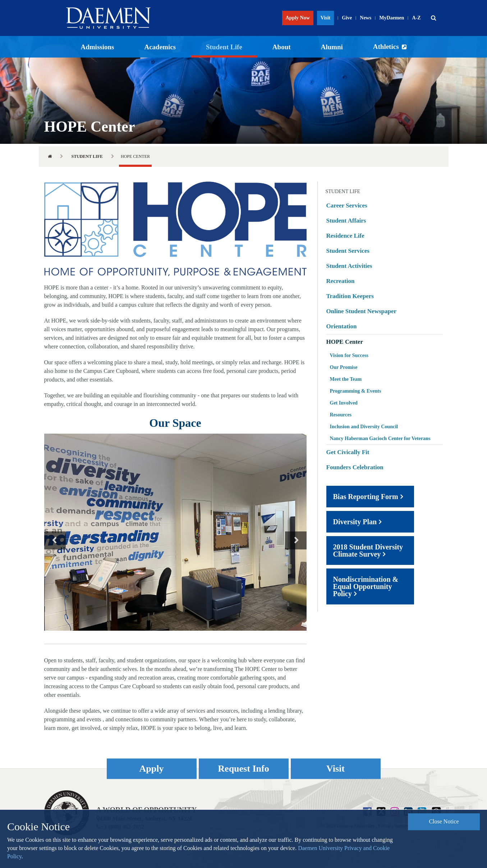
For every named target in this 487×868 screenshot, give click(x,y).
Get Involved (344, 403)
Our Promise (344, 367)
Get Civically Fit (348, 452)
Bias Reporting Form (366, 497)
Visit (325, 18)
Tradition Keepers (350, 296)
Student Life (224, 47)
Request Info (243, 769)
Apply (152, 769)
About (282, 47)
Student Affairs (346, 221)
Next (296, 540)
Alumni (332, 47)
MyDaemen (392, 18)
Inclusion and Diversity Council (364, 427)
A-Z (416, 18)
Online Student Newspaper (362, 311)
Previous (55, 540)
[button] (434, 18)
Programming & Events (356, 391)
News (366, 18)
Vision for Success (349, 355)
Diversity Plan (355, 522)
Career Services (347, 205)
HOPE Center (345, 342)
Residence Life (345, 236)
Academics (160, 47)
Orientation (342, 326)
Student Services (348, 251)
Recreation (341, 281)
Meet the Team (346, 379)
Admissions (98, 47)
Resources (341, 415)
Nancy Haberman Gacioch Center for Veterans (380, 438)
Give (347, 18)
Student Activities (349, 266)
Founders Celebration (355, 467)
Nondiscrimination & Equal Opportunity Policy (366, 586)
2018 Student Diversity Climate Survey (368, 551)
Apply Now (298, 18)
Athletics (386, 47)
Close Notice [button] (444, 821)
